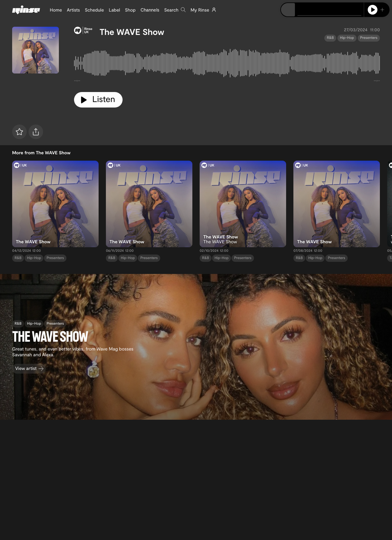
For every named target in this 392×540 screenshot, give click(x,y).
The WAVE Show (132, 32)
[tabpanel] (227, 65)
